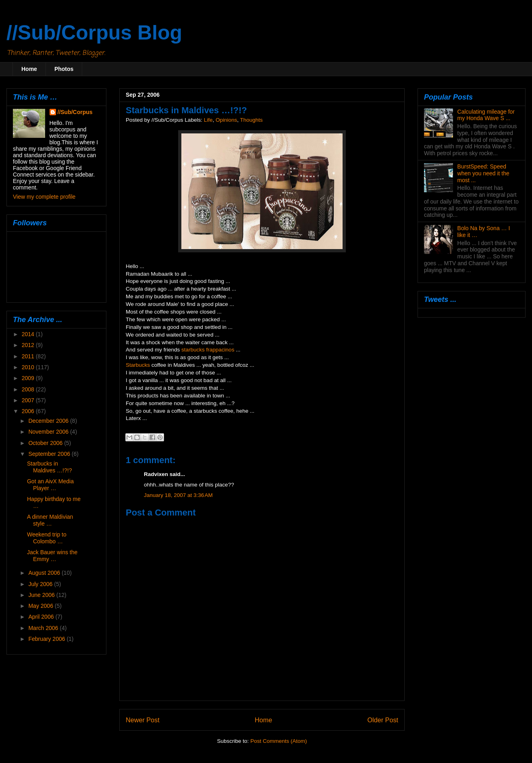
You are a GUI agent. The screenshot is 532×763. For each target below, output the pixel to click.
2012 (29, 345)
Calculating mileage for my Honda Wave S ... (486, 115)
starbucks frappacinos (208, 350)
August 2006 (45, 573)
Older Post (383, 720)
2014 (29, 334)
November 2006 (49, 432)
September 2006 (50, 454)
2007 (29, 400)
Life (208, 120)
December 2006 (49, 421)
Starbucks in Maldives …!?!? (49, 467)
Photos (64, 69)
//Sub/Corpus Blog (94, 33)
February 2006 (47, 639)
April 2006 (42, 617)
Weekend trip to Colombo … (47, 538)
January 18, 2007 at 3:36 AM (178, 495)
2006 (29, 411)
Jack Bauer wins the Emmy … (52, 556)
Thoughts (251, 120)
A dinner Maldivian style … (50, 520)
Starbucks (138, 365)
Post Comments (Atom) (278, 741)
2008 (29, 389)
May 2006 (41, 606)
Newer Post (143, 720)
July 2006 (41, 584)
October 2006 (46, 443)
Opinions (226, 120)
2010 (29, 367)
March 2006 (44, 628)
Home (29, 69)
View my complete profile (44, 197)
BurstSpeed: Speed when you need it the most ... (483, 173)
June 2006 (42, 595)
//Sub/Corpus (75, 112)
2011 (29, 356)
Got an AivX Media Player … (50, 485)
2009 (29, 378)
